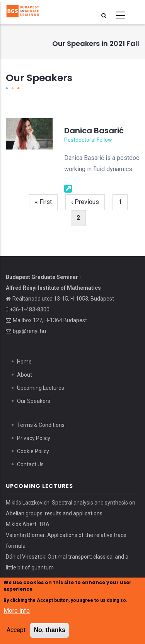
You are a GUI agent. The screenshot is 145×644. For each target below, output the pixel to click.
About (25, 375)
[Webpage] (68, 188)
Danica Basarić (94, 131)
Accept (16, 630)
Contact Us (30, 464)
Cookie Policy (33, 451)
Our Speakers (34, 401)
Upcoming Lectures (41, 388)
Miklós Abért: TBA (28, 524)
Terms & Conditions (41, 425)
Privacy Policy (34, 438)
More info (17, 611)
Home (24, 362)
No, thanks (49, 630)
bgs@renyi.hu (29, 331)
